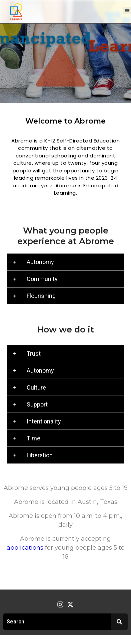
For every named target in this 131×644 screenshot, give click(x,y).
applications (25, 548)
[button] (127, 10)
